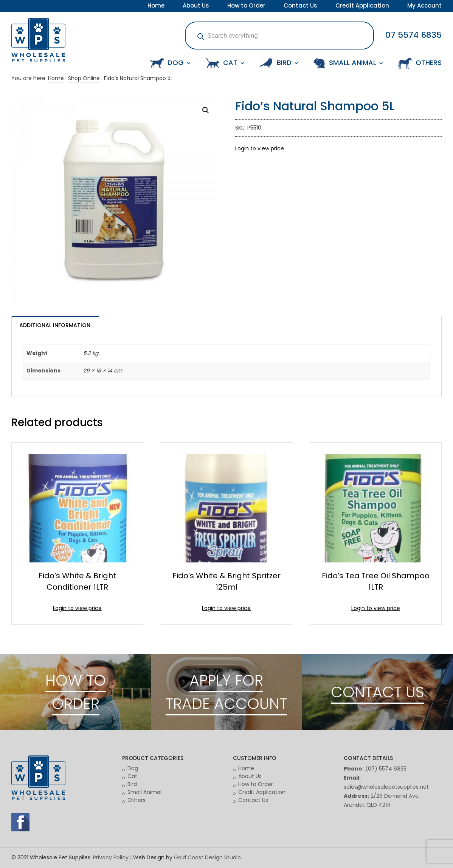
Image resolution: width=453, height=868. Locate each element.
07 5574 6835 (413, 35)
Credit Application (362, 6)
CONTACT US (377, 692)
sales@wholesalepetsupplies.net (386, 787)
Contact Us (300, 6)
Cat (132, 776)
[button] (206, 110)
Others (137, 800)
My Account (424, 6)
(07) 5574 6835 (386, 769)
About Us (196, 6)
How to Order (246, 6)
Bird (132, 784)
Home (156, 6)
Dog (133, 768)
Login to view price (260, 148)
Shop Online (84, 78)
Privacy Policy (111, 857)
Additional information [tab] (55, 325)
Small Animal (144, 792)
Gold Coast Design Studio (207, 857)
